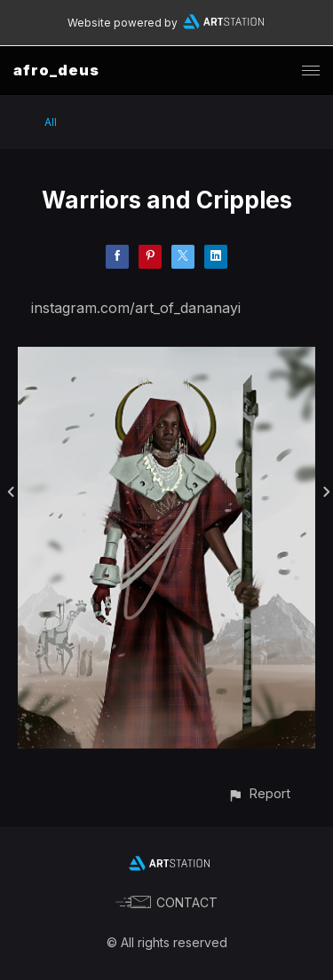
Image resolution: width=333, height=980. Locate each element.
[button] (259, 793)
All (51, 122)
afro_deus (56, 70)
